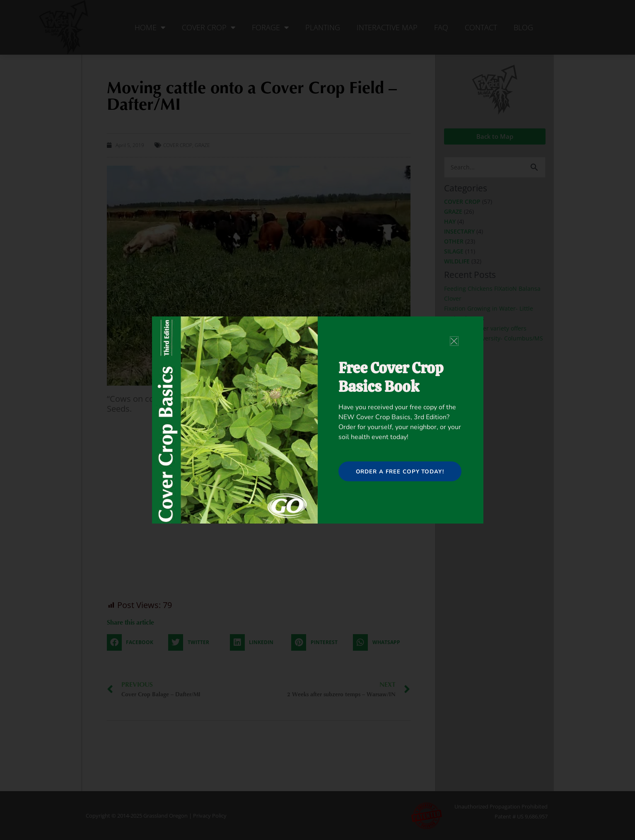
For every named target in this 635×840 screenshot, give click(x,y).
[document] (317, 420)
